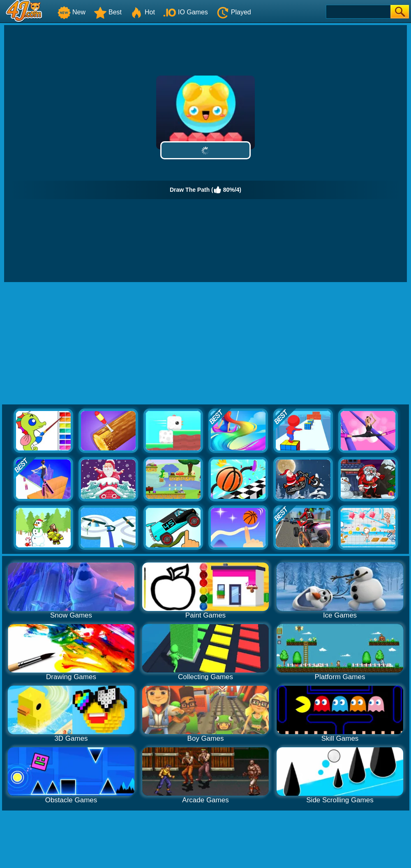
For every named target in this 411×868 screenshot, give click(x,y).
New (72, 12)
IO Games (186, 12)
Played (234, 12)
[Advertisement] (205, 344)
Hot (142, 12)
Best (108, 12)
